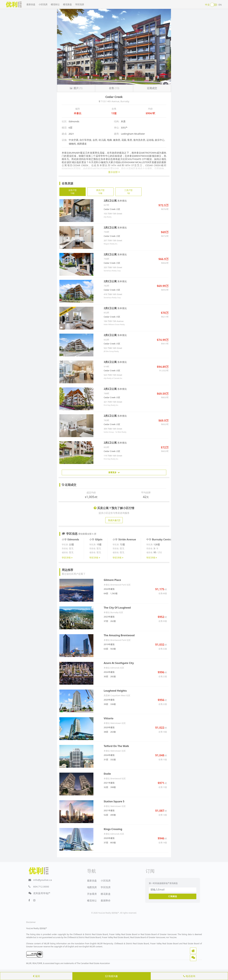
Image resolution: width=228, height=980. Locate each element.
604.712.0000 (41, 887)
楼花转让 (55, 4)
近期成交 (152, 88)
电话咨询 (189, 976)
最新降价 (106, 900)
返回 (36, 976)
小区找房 (43, 4)
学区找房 (80, 4)
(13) (114, 88)
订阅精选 (173, 896)
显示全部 (114, 172)
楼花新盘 (67, 4)
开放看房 (92, 894)
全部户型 (73, 192)
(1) (76, 88)
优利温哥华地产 (42, 893)
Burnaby (125, 101)
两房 (100, 192)
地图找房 (92, 887)
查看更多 (114, 472)
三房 (128, 192)
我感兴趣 (112, 976)
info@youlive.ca (43, 880)
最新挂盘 (31, 4)
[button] (193, 951)
